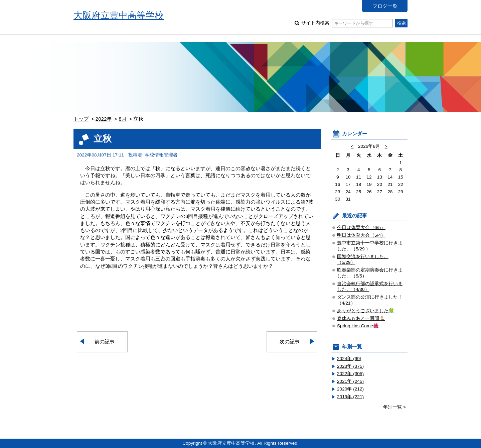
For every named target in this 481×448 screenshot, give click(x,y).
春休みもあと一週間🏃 (361, 318)
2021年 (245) (350, 381)
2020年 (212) (350, 389)
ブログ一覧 (385, 6)
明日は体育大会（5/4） (361, 235)
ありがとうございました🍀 (366, 311)
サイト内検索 (347, 23)
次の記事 (290, 342)
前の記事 (105, 342)
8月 (122, 119)
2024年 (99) (349, 359)
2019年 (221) (350, 397)
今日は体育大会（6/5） (361, 228)
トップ (81, 119)
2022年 (104, 119)
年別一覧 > (394, 407)
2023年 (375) (350, 366)
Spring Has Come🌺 (358, 326)
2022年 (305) (350, 374)
